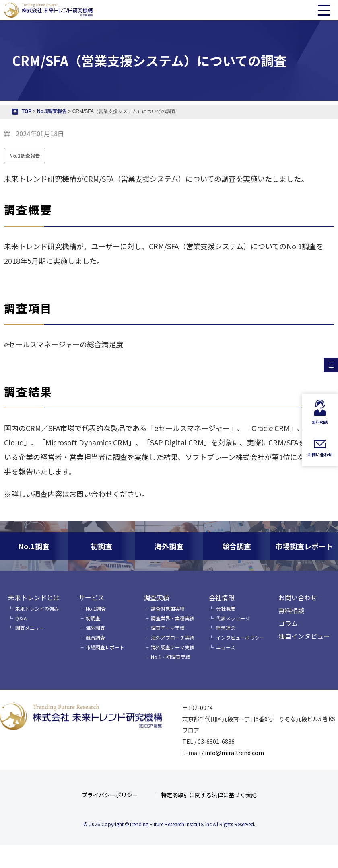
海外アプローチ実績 (173, 637)
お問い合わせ (298, 597)
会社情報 (222, 597)
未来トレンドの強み (37, 608)
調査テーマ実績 (168, 628)
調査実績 (157, 597)
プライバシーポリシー (110, 795)
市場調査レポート (105, 647)
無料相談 (291, 610)
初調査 (93, 618)
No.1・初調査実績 (171, 657)
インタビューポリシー (240, 637)
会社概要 (226, 608)
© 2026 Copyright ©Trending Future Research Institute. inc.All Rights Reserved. (169, 824)
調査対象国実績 (168, 608)
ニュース (226, 647)
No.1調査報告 (25, 155)
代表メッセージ (233, 618)
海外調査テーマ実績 (173, 647)
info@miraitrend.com (234, 753)
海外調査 (95, 628)
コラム (288, 623)
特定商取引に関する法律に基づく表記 (209, 795)
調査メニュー (30, 628)
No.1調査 (96, 608)
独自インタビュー (304, 636)
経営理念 (226, 628)
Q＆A (21, 618)
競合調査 (95, 637)
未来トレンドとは (34, 597)
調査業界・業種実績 (173, 618)
